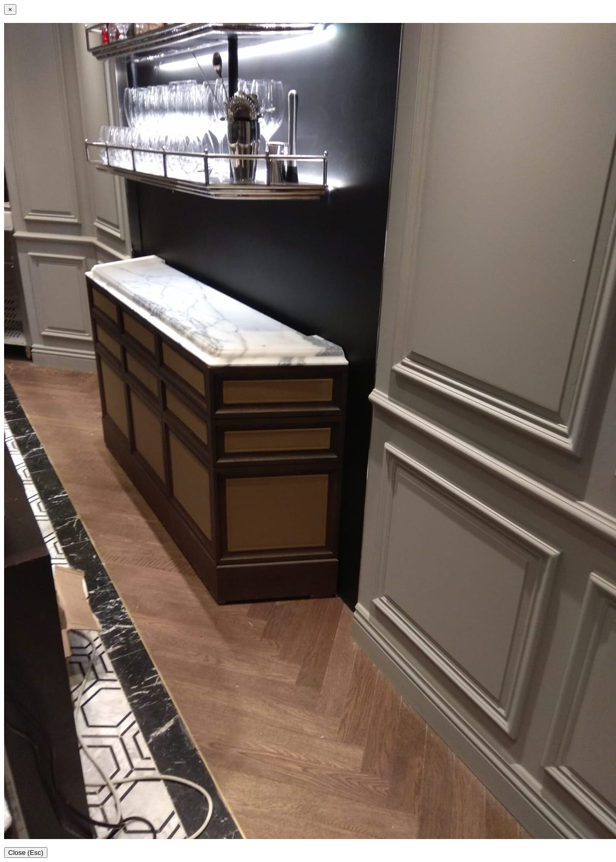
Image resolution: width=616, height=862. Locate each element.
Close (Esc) (26, 853)
